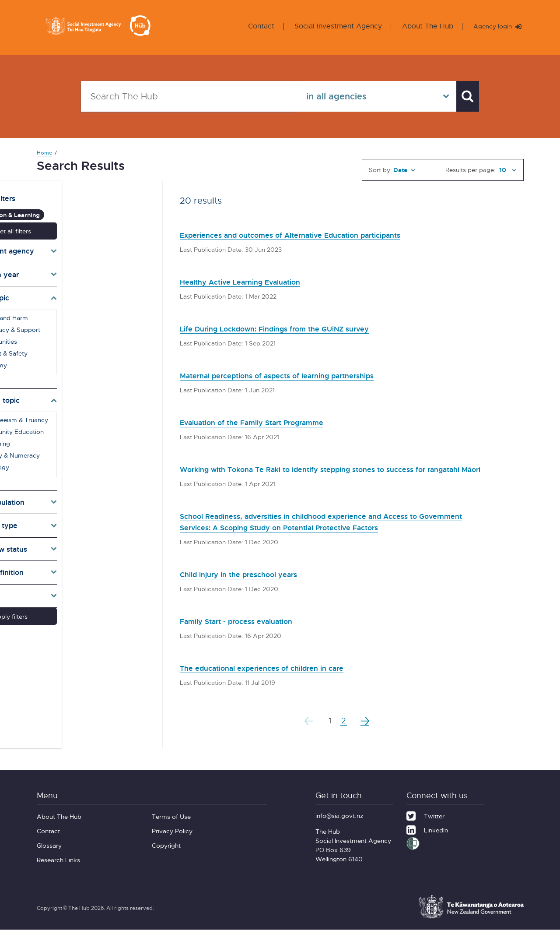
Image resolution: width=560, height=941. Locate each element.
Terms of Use (171, 828)
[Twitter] (425, 826)
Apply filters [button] (88, 610)
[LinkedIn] (427, 840)
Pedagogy (67, 461)
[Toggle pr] (88, 543)
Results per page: (471, 170)
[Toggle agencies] (88, 245)
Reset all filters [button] (88, 224)
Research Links (58, 871)
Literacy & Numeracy (82, 449)
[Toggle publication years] (88, 268)
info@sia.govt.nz (339, 827)
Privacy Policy (172, 842)
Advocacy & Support (83, 323)
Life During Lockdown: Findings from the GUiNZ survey (298, 328)
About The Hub (421, 26)
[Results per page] (507, 170)
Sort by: (380, 170)
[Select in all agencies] (369, 96)
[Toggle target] (88, 496)
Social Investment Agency (331, 26)
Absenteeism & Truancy (87, 414)
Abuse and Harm (77, 311)
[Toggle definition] (88, 566)
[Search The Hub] (185, 96)
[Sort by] (404, 170)
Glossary (49, 857)
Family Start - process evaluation (251, 632)
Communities (71, 335)
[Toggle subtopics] (88, 394)
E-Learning (68, 437)
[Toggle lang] (88, 589)
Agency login (494, 26)
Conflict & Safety (76, 347)
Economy (66, 358)
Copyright (166, 857)
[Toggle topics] (88, 292)
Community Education (84, 425)
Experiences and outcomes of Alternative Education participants (318, 234)
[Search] (464, 96)
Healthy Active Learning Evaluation (255, 281)
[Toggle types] (88, 519)
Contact (254, 26)
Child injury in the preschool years (253, 585)
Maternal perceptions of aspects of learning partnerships (302, 375)
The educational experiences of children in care (281, 679)
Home (44, 153)
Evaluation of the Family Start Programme (271, 422)
